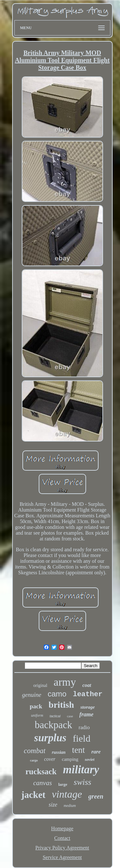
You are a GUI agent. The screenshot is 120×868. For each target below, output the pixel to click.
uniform (37, 715)
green (96, 796)
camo (57, 694)
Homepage (62, 828)
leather (88, 694)
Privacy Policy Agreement (62, 848)
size (53, 805)
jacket (33, 795)
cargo (34, 760)
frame (86, 714)
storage (88, 707)
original (40, 685)
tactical (55, 716)
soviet (90, 759)
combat (35, 751)
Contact (62, 838)
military (81, 770)
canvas (43, 783)
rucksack (41, 772)
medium (70, 806)
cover (50, 759)
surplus (50, 738)
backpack (54, 725)
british (61, 705)
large (63, 784)
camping (70, 759)
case (70, 716)
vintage (67, 794)
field (81, 738)
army (65, 682)
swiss (82, 782)
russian (59, 752)
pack (36, 706)
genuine (32, 695)
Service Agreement (62, 857)
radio (84, 727)
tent (79, 750)
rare (96, 752)
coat (87, 685)
